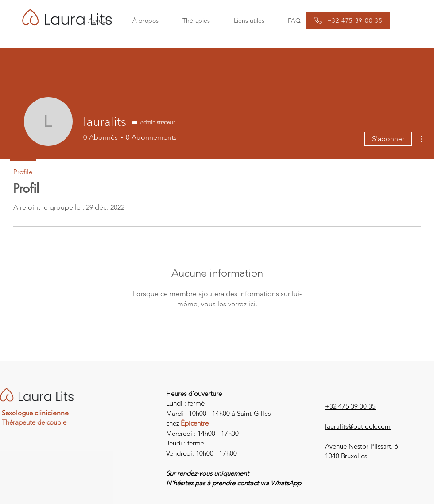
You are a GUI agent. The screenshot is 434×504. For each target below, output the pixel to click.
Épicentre (195, 423)
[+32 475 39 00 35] (348, 20)
